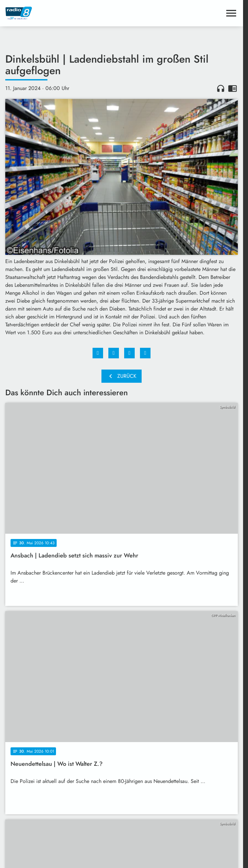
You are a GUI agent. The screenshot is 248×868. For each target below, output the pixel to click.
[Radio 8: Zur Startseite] (63, 13)
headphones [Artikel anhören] (221, 88)
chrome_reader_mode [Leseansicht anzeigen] (233, 88)
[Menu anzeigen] (231, 13)
